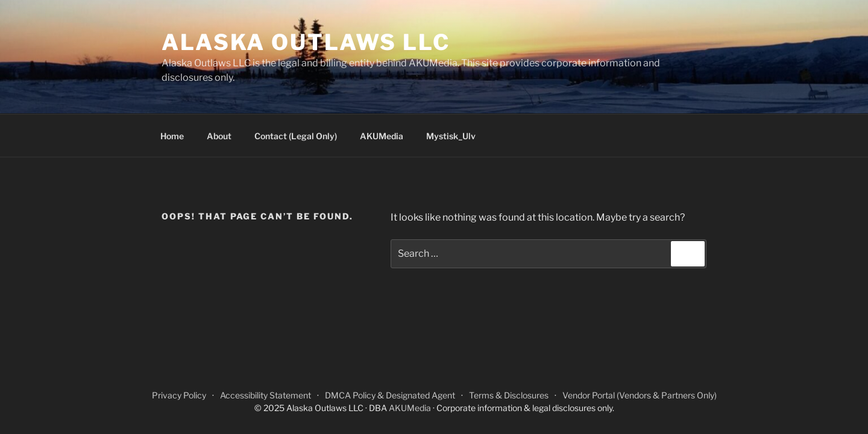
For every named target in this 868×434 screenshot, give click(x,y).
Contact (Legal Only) (296, 136)
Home (172, 136)
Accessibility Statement (266, 395)
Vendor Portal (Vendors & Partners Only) (640, 395)
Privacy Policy (179, 395)
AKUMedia (382, 136)
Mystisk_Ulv (451, 136)
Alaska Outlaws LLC (306, 42)
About (219, 136)
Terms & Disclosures (509, 395)
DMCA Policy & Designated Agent (390, 395)
